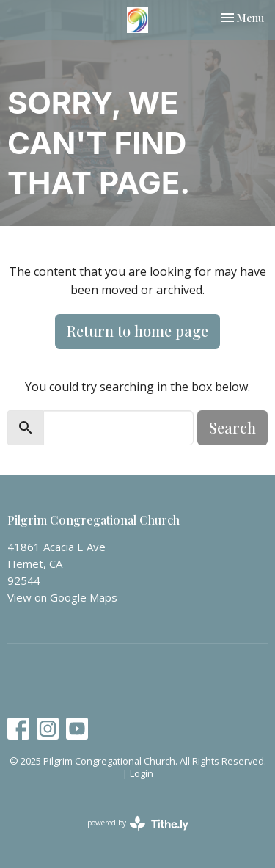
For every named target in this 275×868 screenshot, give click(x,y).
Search (232, 427)
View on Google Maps (62, 597)
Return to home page (137, 331)
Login (142, 773)
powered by (138, 824)
